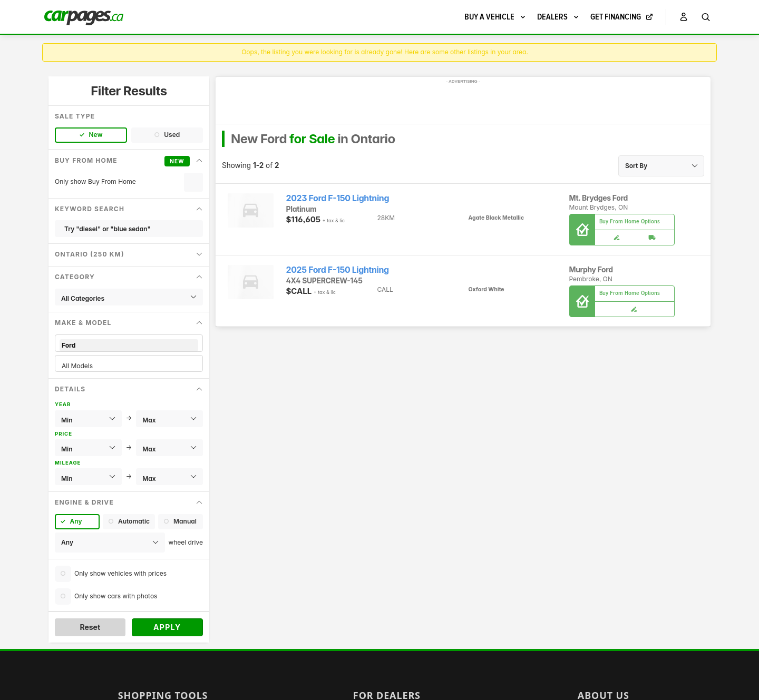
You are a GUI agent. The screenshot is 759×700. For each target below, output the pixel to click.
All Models (129, 366)
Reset (90, 627)
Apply (167, 627)
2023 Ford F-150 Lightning (338, 198)
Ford (129, 345)
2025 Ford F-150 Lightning (338, 270)
